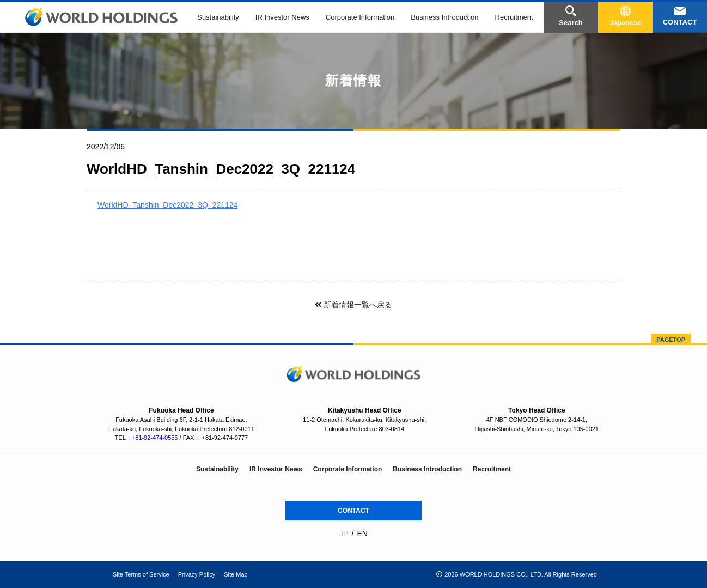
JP (344, 534)
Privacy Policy (197, 574)
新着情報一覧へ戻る (354, 305)
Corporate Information (360, 17)
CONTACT (354, 511)
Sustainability (218, 17)
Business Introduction (444, 17)
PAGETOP (671, 340)
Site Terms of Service (141, 574)
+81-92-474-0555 (155, 438)
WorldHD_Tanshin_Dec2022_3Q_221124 (167, 205)
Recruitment (514, 17)
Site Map (236, 574)
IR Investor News (282, 17)
